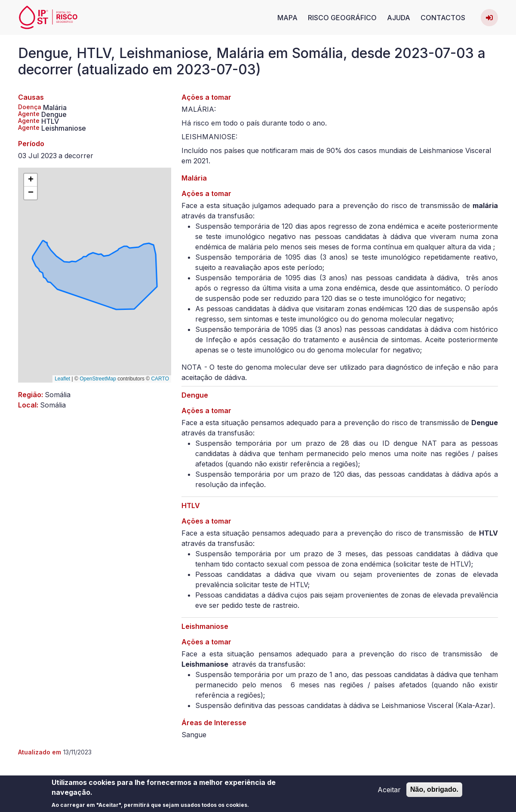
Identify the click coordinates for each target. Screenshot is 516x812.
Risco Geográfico (342, 18)
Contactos (443, 18)
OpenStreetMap (98, 379)
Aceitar (389, 792)
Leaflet (62, 379)
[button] (31, 180)
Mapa (287, 18)
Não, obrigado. (434, 792)
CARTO (160, 379)
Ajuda (399, 18)
